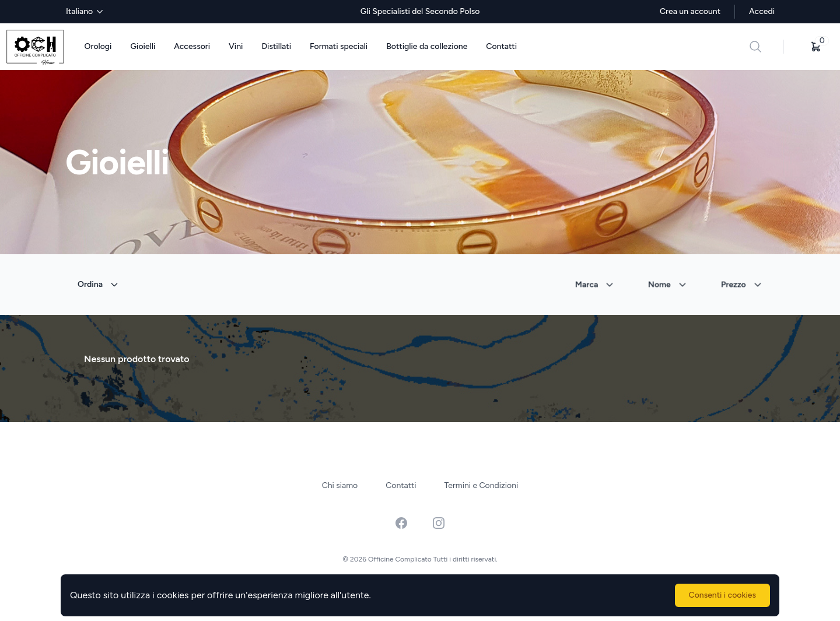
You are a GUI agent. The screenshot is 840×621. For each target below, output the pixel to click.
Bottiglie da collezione (427, 46)
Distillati (276, 46)
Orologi (98, 46)
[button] (816, 47)
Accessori (192, 46)
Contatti (501, 46)
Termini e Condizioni (482, 485)
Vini (236, 46)
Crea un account (690, 11)
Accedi (762, 11)
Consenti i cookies (722, 595)
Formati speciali (339, 46)
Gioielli (143, 46)
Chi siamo (340, 485)
